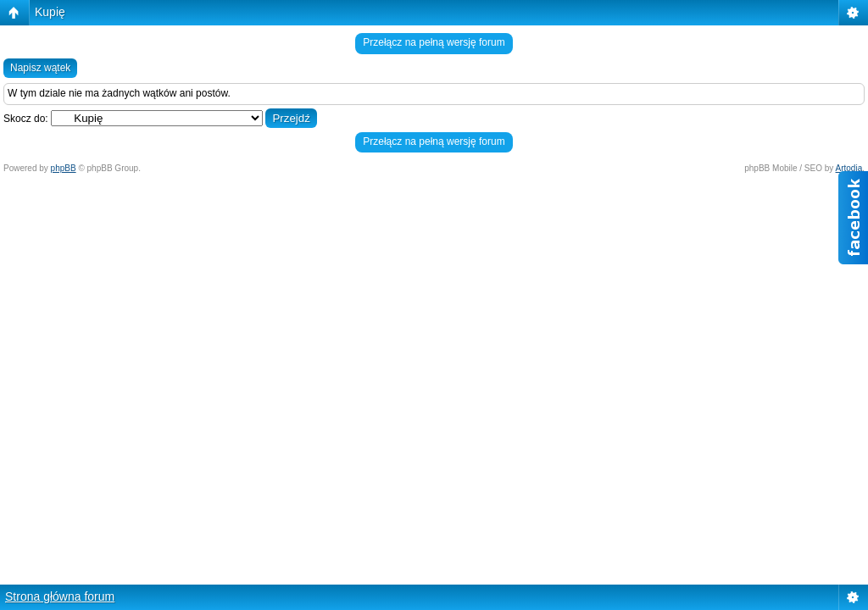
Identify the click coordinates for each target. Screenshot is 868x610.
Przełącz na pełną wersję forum (434, 42)
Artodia (849, 168)
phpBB (64, 168)
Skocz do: (26, 119)
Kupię (50, 12)
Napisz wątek (40, 68)
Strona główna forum (60, 596)
